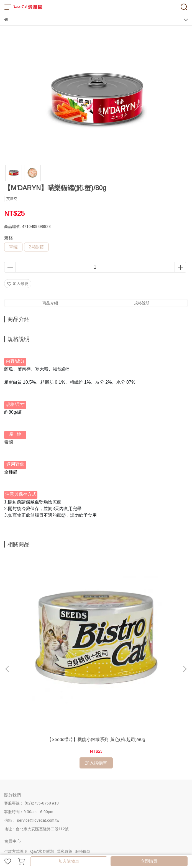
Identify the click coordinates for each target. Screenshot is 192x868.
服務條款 (83, 768)
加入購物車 (69, 861)
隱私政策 (65, 768)
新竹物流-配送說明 (92, 790)
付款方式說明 (16, 768)
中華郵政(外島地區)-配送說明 (30, 799)
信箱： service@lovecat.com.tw (32, 737)
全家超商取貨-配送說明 (131, 790)
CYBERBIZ (135, 847)
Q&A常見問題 (42, 768)
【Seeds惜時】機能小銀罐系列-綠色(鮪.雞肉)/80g (138, 659)
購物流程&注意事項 (21, 790)
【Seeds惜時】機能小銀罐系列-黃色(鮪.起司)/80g (54, 659)
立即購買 (149, 861)
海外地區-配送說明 (74, 799)
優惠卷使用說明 (106, 799)
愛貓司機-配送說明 (57, 790)
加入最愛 (18, 284)
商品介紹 (50, 303)
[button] (185, 627)
